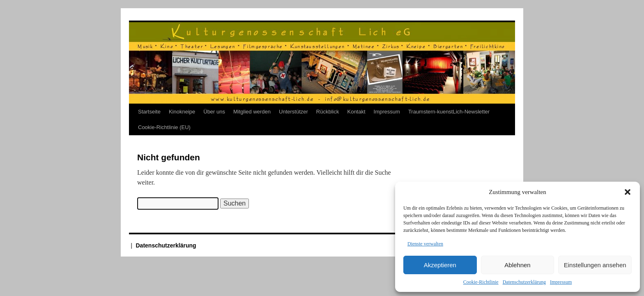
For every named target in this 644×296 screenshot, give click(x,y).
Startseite (149, 112)
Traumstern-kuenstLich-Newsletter (449, 112)
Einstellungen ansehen (595, 265)
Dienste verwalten (425, 244)
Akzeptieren (440, 265)
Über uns (214, 112)
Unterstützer (293, 112)
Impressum (561, 282)
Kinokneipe (182, 112)
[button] (628, 192)
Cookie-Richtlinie (481, 282)
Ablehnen (517, 265)
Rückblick (328, 112)
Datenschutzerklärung (524, 282)
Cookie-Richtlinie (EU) (164, 127)
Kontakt (356, 112)
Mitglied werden (252, 112)
